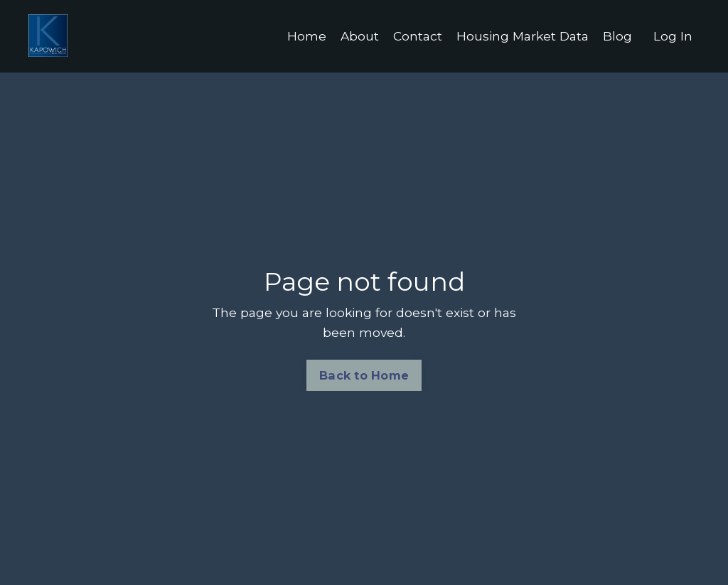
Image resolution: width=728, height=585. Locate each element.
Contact (412, 36)
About (353, 36)
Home (300, 36)
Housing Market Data (520, 36)
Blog (617, 36)
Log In (673, 36)
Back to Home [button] (364, 376)
